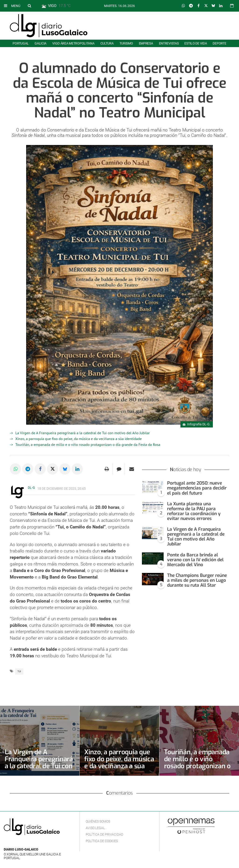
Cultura (107, 43)
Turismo (126, 43)
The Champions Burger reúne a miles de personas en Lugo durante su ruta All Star (197, 580)
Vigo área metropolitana (73, 43)
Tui (19, 671)
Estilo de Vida (196, 43)
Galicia (40, 43)
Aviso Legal (95, 828)
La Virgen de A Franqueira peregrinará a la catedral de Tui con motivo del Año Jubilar (83, 433)
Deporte (219, 43)
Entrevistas (169, 43)
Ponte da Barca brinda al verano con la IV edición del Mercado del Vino (195, 560)
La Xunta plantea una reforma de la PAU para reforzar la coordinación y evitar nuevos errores (194, 511)
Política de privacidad (104, 834)
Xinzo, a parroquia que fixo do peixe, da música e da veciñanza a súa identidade (79, 439)
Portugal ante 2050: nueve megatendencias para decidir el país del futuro (197, 488)
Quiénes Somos (98, 821)
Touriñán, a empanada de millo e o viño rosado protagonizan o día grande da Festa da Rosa (88, 444)
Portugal (21, 43)
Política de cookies (102, 841)
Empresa (146, 43)
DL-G (31, 488)
